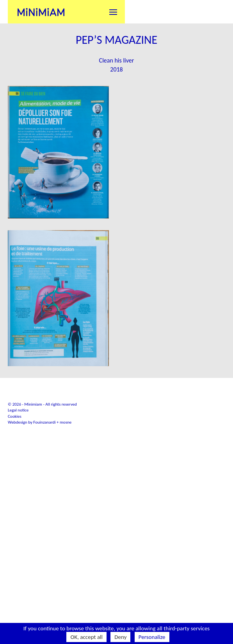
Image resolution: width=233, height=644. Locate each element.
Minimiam (41, 12)
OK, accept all (86, 637)
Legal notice (18, 495)
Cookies (15, 501)
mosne (66, 507)
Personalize (152, 637)
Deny (120, 637)
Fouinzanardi (44, 507)
